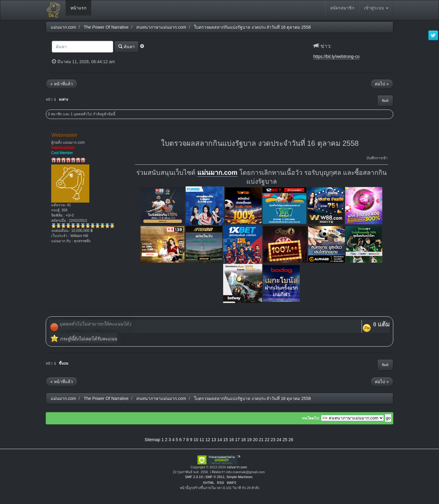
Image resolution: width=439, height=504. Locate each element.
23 (273, 440)
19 (249, 440)
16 (232, 440)
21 (261, 440)
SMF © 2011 (215, 477)
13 (214, 440)
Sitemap (152, 440)
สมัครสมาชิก (342, 8)
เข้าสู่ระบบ (376, 8)
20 (255, 440)
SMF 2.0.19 (194, 477)
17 (237, 440)
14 (220, 440)
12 (208, 440)
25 (285, 440)
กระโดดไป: (311, 418)
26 (291, 440)
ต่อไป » (382, 84)
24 (279, 440)
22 (267, 440)
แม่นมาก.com (217, 173)
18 (243, 440)
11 (202, 440)
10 (196, 440)
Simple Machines (239, 477)
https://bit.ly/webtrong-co (337, 56)
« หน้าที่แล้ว (62, 84)
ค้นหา (127, 47)
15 (226, 440)
